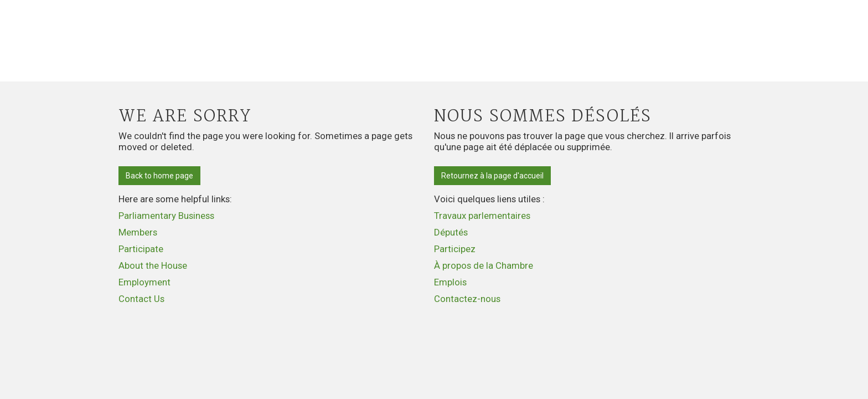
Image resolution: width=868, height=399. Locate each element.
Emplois (450, 282)
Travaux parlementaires (482, 216)
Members (138, 232)
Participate (141, 249)
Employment (144, 282)
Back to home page (159, 176)
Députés (451, 232)
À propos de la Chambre (484, 265)
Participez (455, 249)
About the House (153, 265)
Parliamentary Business (166, 216)
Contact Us (141, 299)
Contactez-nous (467, 299)
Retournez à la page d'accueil (492, 176)
